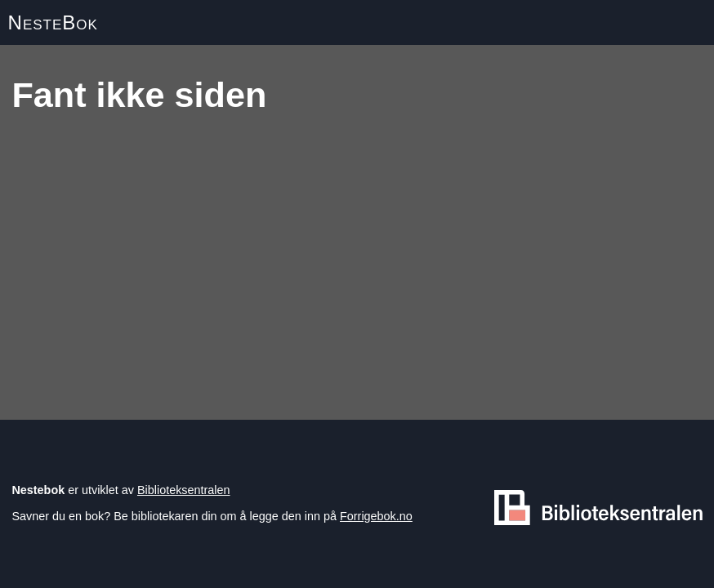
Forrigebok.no (376, 516)
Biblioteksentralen (184, 490)
